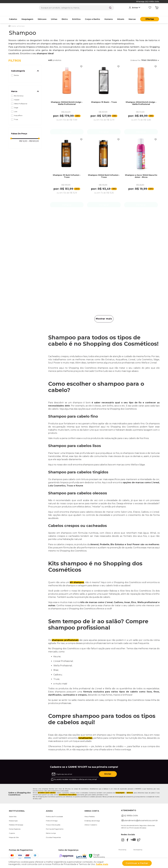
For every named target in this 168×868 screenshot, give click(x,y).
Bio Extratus (19, 92)
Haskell (17, 96)
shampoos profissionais (65, 638)
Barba (16, 71)
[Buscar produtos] (110, 8)
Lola (16, 107)
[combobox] (77, 8)
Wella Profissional (21, 100)
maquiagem (120, 790)
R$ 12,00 (23, 137)
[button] (25, 67)
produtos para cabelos (47, 790)
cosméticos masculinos (68, 792)
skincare (130, 790)
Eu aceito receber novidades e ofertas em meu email (75, 777)
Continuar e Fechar (137, 863)
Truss (16, 115)
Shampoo (21, 22)
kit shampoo (77, 580)
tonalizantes (85, 736)
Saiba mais (102, 864)
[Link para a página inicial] (9, 22)
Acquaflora (18, 111)
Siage (16, 103)
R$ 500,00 (33, 137)
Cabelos (14, 22)
